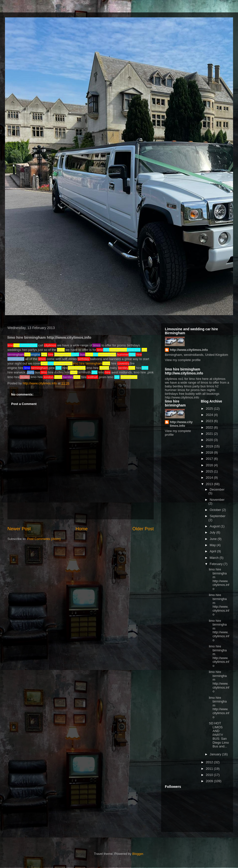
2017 (210, 459)
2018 (210, 452)
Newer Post (19, 529)
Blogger (138, 854)
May (213, 545)
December (217, 489)
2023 (210, 421)
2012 (210, 762)
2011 (210, 769)
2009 (210, 781)
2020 (210, 440)
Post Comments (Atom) (44, 539)
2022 (210, 427)
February (217, 564)
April (213, 551)
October (216, 510)
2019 (210, 446)
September (218, 516)
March (215, 558)
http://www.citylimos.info (189, 350)
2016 (210, 465)
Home (82, 529)
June (214, 539)
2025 (210, 409)
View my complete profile (183, 360)
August (215, 526)
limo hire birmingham (87, 363)
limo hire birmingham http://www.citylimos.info (219, 579)
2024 (210, 415)
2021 (210, 434)
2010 (210, 775)
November (217, 500)
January (216, 754)
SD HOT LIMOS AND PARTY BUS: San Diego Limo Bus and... (219, 735)
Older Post (143, 529)
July (213, 532)
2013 (210, 484)
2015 (210, 471)
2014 (210, 478)
